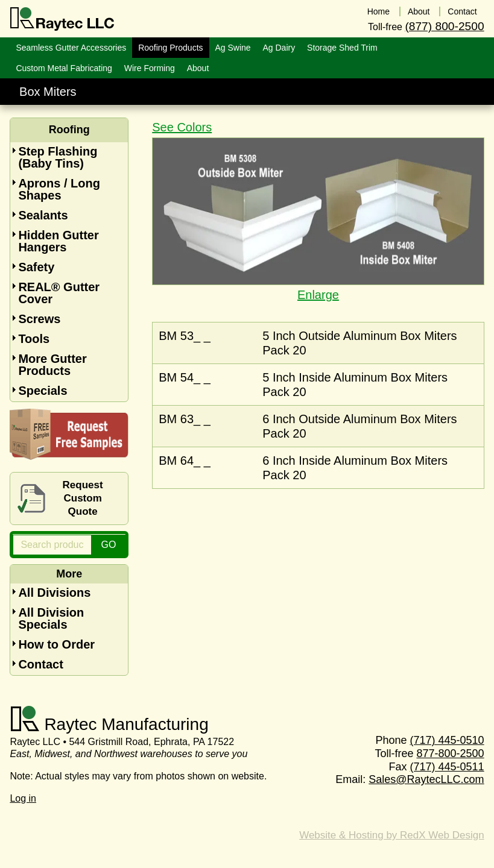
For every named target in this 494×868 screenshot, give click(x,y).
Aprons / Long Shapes (59, 189)
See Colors (182, 127)
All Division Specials (51, 618)
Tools (34, 339)
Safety (36, 267)
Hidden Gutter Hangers (58, 241)
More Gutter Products (52, 365)
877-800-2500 (451, 753)
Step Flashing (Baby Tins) (58, 157)
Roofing (69, 130)
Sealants (43, 215)
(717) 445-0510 (447, 740)
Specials (43, 391)
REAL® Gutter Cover (59, 293)
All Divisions (54, 593)
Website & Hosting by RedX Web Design (391, 835)
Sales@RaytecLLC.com (426, 779)
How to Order (56, 644)
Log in (23, 798)
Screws (39, 319)
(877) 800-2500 (444, 26)
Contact (40, 664)
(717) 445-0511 (447, 767)
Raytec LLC (62, 19)
